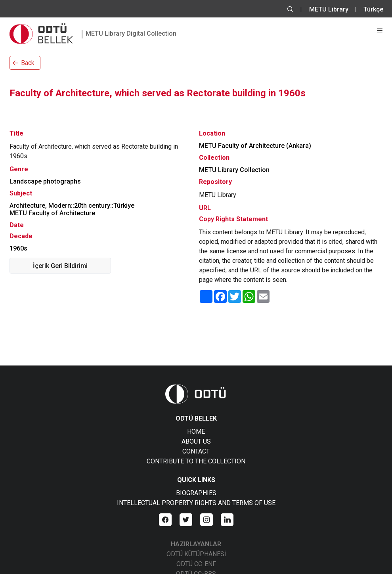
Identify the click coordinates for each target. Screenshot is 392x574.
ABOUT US (196, 441)
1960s (18, 248)
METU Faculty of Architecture (52, 213)
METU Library (329, 9)
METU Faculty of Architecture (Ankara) (255, 146)
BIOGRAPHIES (196, 493)
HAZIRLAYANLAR (196, 544)
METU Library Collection (234, 170)
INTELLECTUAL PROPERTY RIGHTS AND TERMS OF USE (196, 503)
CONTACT (196, 451)
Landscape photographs (45, 181)
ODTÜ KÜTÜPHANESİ (196, 554)
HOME (196, 431)
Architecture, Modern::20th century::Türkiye (72, 206)
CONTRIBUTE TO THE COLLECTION (196, 461)
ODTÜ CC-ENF (196, 564)
